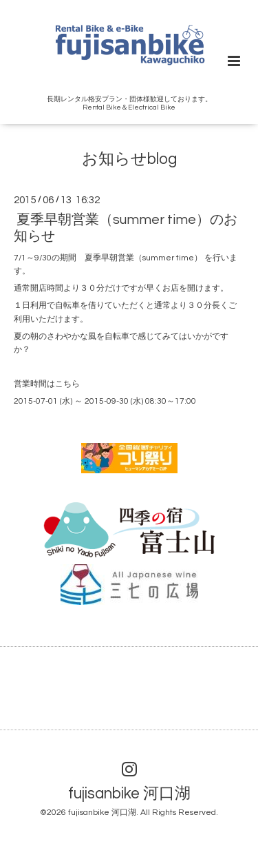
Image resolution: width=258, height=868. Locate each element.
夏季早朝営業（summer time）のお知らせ (126, 228)
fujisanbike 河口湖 (129, 793)
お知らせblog (129, 159)
